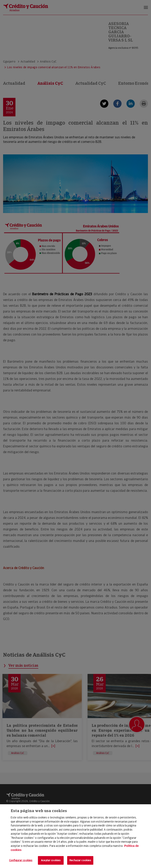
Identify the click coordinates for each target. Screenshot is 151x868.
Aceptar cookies (51, 860)
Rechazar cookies (80, 860)
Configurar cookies (21, 860)
